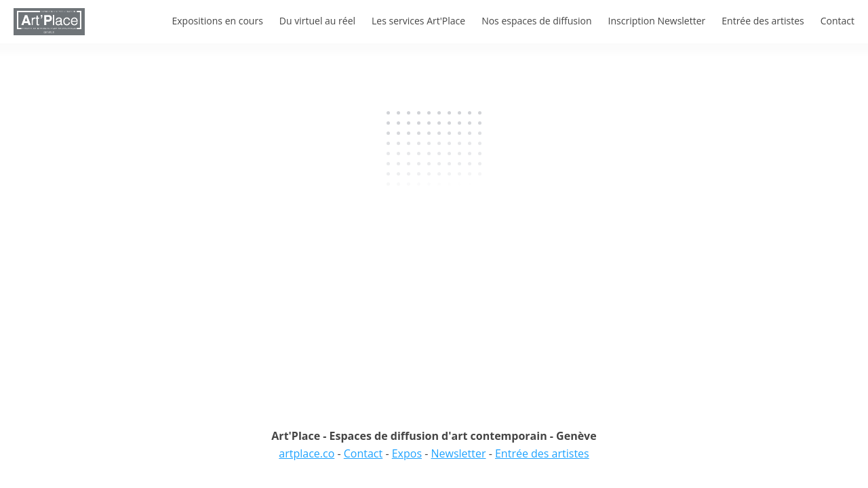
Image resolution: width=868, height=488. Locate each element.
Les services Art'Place (418, 21)
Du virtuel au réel (317, 21)
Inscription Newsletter (657, 21)
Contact (837, 21)
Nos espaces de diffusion (536, 21)
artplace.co (307, 453)
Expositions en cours (217, 21)
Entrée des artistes (763, 21)
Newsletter (458, 453)
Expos (407, 453)
